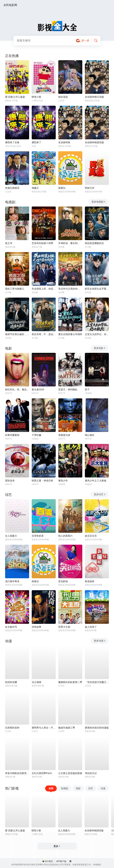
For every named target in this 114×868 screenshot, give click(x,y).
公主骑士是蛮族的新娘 (70, 773)
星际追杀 (10, 481)
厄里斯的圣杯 (12, 728)
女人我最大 (11, 536)
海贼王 (35, 188)
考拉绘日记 (91, 773)
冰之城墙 (36, 682)
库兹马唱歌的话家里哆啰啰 (17, 773)
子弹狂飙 (36, 435)
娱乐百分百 (91, 536)
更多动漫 (100, 641)
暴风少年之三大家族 (96, 481)
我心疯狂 (90, 435)
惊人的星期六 (65, 536)
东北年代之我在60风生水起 (70, 289)
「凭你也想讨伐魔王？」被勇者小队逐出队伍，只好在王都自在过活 (97, 682)
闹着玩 (62, 188)
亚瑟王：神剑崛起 (68, 389)
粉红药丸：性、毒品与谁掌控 (17, 389)
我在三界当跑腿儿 (15, 289)
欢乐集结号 (11, 627)
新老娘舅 (90, 581)
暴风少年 (63, 481)
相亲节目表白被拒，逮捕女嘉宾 (17, 334)
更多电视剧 (99, 202)
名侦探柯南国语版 (94, 142)
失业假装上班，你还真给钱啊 (44, 289)
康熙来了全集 (12, 142)
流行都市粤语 (12, 581)
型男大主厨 (64, 627)
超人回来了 (91, 627)
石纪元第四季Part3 (42, 773)
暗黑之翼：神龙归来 (42, 481)
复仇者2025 (38, 389)
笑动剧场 (63, 581)
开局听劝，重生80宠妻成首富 (70, 243)
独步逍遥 (63, 97)
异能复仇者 (64, 435)
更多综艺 (100, 494)
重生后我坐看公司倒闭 (70, 334)
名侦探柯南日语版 (94, 97)
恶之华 (9, 243)
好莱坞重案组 (12, 435)
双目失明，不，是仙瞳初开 (44, 334)
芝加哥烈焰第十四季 (42, 243)
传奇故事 (36, 627)
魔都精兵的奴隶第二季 (70, 682)
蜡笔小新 (36, 97)
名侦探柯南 (64, 142)
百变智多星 (38, 536)
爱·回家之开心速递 (15, 97)
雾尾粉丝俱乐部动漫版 (97, 728)
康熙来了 (36, 142)
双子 (87, 389)
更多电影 (100, 348)
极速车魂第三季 (67, 728)
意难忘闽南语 (12, 188)
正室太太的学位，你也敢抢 (97, 334)
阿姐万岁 (90, 188)
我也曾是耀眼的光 (94, 243)
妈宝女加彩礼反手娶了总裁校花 (97, 289)
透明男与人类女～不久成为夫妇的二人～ (44, 728)
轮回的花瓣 (11, 682)
